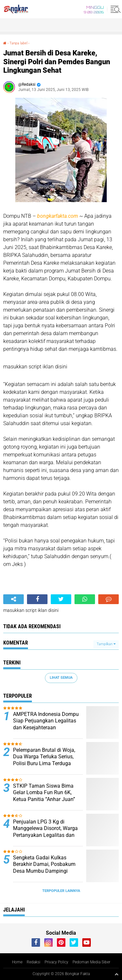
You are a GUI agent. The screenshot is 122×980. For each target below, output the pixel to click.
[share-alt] (14, 599)
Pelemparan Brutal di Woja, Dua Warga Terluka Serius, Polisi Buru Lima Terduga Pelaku (44, 760)
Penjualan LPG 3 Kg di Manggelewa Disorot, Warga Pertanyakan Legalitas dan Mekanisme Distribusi (45, 832)
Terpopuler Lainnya (61, 891)
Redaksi (34, 962)
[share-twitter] (61, 599)
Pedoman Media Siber (91, 962)
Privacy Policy (56, 962)
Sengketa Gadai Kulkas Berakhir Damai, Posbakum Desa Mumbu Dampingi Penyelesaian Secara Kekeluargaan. (44, 871)
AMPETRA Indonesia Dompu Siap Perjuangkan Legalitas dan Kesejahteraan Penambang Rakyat (46, 724)
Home (17, 962)
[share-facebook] (37, 599)
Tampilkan (106, 644)
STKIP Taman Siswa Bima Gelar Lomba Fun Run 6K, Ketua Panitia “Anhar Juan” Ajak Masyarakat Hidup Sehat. (48, 796)
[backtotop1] (116, 974)
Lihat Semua (61, 678)
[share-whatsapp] (85, 599)
